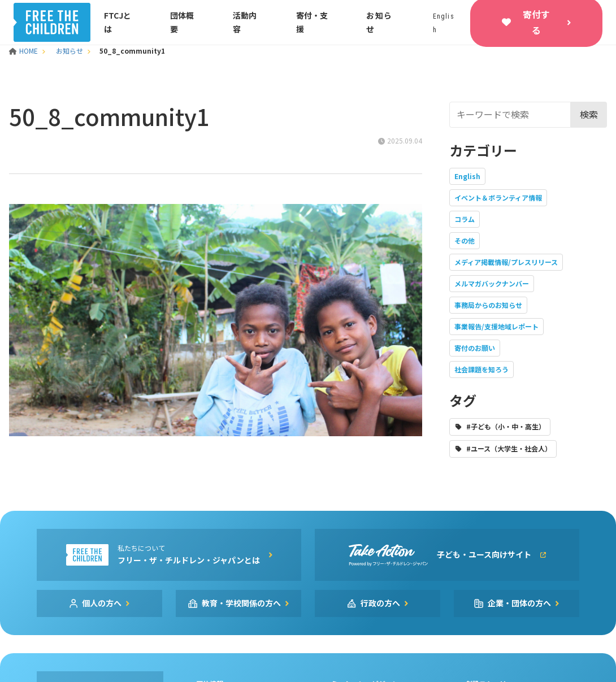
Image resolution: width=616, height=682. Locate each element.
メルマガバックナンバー (492, 283)
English (467, 176)
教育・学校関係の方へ (241, 603)
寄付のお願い (475, 348)
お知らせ (70, 51)
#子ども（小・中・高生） (506, 426)
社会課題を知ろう (481, 369)
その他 (465, 240)
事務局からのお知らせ (488, 305)
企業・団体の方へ (519, 603)
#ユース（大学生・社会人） (509, 448)
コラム (465, 219)
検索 (589, 114)
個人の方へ (102, 603)
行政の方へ (380, 603)
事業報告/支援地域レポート (496, 326)
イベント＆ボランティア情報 (498, 197)
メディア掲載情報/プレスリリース (506, 262)
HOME (24, 51)
